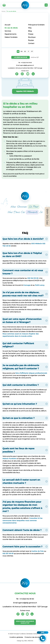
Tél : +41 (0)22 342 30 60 (25, 63)
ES (25, 51)
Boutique (32, 37)
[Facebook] (17, 74)
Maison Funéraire (10, 459)
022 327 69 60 (8, 554)
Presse (31, 34)
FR (18, 51)
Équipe (31, 40)
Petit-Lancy (40, 285)
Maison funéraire (11, 37)
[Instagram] (22, 74)
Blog (30, 31)
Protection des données (33, 637)
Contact (31, 43)
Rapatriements (10, 34)
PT (32, 51)
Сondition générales (16, 637)
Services (8, 31)
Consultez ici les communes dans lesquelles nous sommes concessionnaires (22, 521)
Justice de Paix (38, 551)
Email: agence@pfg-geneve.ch (25, 65)
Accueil (7, 25)
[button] (25, 239)
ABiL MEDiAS (29, 641)
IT (28, 51)
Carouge (27, 285)
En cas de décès (11, 28)
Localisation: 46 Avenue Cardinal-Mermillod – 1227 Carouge (25, 68)
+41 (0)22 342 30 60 (21, 57)
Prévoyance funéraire (36, 25)
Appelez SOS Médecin (25, 91)
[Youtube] (28, 74)
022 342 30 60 (33, 278)
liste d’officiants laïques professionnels (31, 373)
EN (22, 51)
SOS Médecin (37, 244)
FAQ (30, 28)
